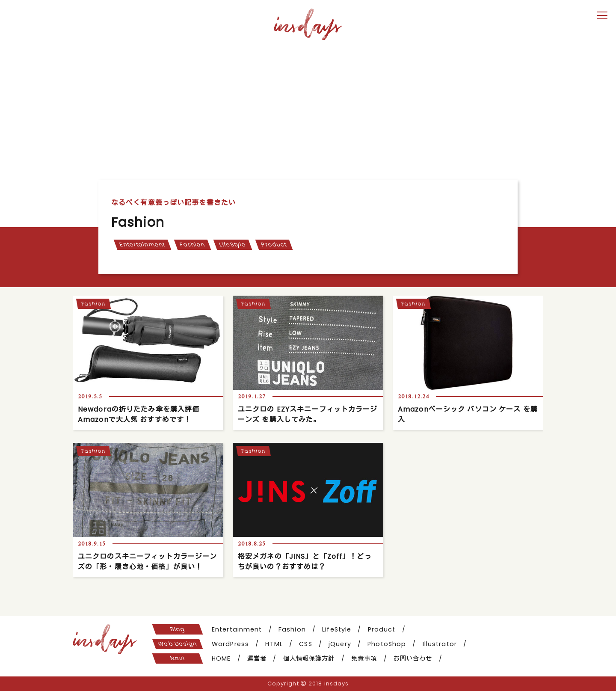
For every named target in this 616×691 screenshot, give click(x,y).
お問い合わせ (413, 658)
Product (274, 245)
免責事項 (364, 658)
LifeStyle (233, 245)
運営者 (257, 658)
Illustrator (440, 644)
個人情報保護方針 (309, 658)
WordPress (230, 644)
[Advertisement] (308, 107)
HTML (274, 644)
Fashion (192, 245)
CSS (305, 644)
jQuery (340, 644)
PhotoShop (387, 644)
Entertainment (142, 245)
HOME (221, 658)
